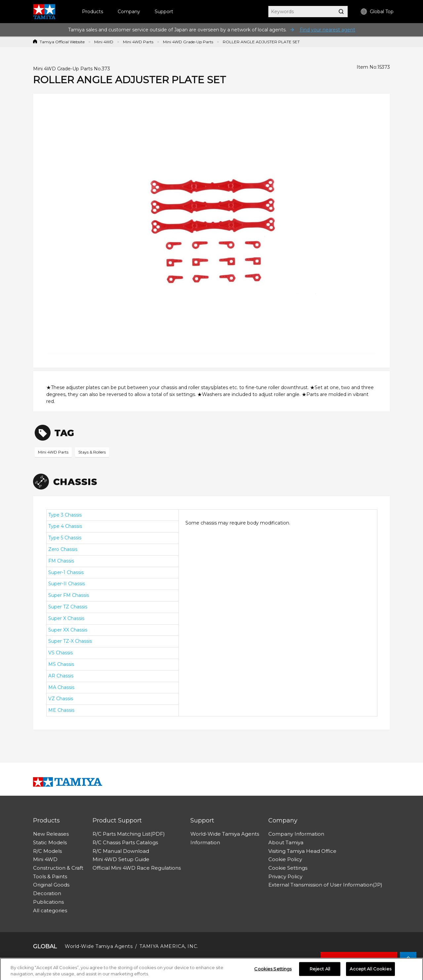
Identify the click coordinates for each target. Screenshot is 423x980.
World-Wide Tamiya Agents (225, 834)
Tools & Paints (50, 876)
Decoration (47, 893)
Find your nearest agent (327, 30)
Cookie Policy (285, 859)
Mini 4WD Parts (138, 42)
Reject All (320, 971)
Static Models (50, 842)
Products (93, 12)
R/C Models (47, 851)
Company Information (296, 834)
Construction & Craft (58, 868)
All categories (50, 910)
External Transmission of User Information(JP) (325, 885)
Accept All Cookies (370, 971)
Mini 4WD (104, 42)
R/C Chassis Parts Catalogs (125, 842)
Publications (48, 902)
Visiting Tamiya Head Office (302, 851)
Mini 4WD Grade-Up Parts (188, 42)
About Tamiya (286, 842)
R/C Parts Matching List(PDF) (129, 834)
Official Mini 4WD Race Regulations (137, 868)
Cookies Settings (273, 971)
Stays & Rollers (92, 452)
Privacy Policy (285, 876)
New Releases (51, 834)
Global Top (377, 12)
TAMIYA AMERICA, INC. (169, 946)
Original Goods (51, 885)
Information (205, 842)
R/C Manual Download (121, 851)
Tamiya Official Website (62, 42)
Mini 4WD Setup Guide (121, 859)
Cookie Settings (288, 868)
